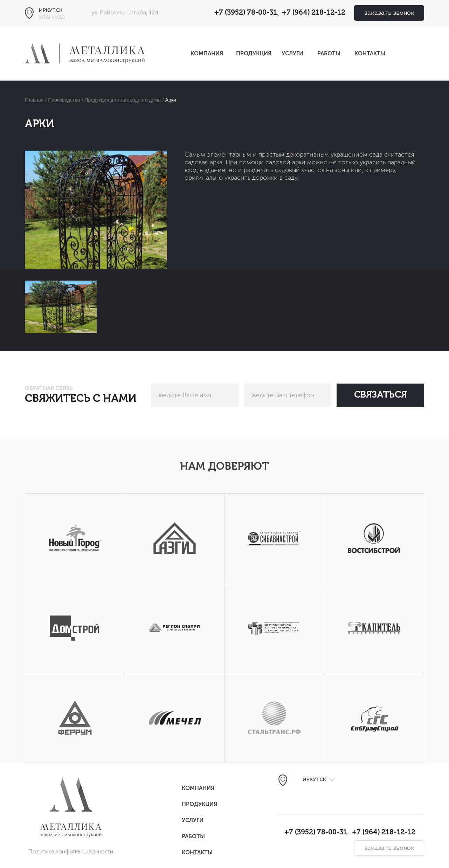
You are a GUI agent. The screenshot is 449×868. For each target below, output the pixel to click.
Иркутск (51, 11)
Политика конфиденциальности (71, 852)
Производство (64, 100)
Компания (207, 53)
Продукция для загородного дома (122, 100)
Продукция (254, 53)
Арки (171, 100)
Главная (34, 100)
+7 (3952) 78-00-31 (246, 13)
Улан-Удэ (52, 18)
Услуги (292, 53)
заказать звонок (389, 13)
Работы (329, 53)
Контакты (370, 53)
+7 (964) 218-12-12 (314, 13)
